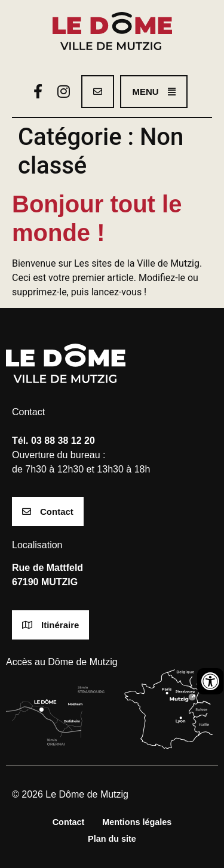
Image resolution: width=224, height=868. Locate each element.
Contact (69, 822)
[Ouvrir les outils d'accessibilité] (210, 681)
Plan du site (112, 839)
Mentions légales (137, 822)
